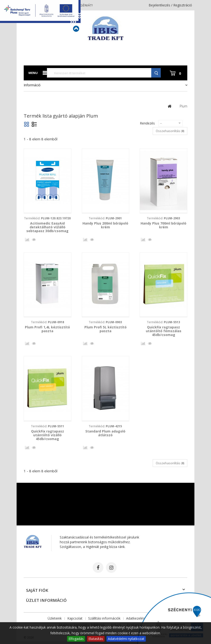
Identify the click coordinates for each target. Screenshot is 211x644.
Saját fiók (37, 593)
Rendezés (147, 123)
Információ (32, 85)
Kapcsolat (75, 621)
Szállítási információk (104, 621)
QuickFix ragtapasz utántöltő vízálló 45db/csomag (48, 437)
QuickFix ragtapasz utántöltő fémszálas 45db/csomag (164, 332)
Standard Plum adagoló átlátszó (105, 435)
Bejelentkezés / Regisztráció (170, 5)
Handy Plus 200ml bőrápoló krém (105, 225)
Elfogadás (76, 639)
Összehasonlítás (27, 241)
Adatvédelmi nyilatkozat (126, 639)
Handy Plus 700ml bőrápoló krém (163, 225)
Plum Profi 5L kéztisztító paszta (105, 330)
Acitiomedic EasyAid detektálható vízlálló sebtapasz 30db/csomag (47, 227)
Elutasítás (96, 639)
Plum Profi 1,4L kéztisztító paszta (47, 330)
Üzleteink (55, 621)
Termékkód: (47, 218)
